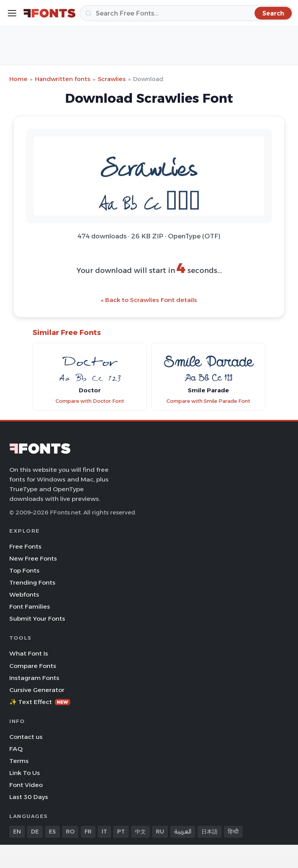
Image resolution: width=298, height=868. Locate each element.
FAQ (16, 749)
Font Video (26, 785)
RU (160, 832)
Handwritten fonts (63, 79)
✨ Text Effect (40, 702)
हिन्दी (233, 832)
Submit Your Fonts (37, 619)
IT (104, 832)
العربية (183, 832)
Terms (19, 761)
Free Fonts (25, 546)
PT (121, 832)
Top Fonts (24, 570)
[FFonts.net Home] (49, 13)
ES (52, 832)
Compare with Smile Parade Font (208, 401)
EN (17, 832)
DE (35, 832)
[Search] (186, 13)
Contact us (26, 737)
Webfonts (24, 594)
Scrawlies (112, 79)
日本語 (210, 832)
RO (70, 832)
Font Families (30, 607)
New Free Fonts (33, 558)
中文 (140, 832)
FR (88, 832)
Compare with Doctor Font (90, 401)
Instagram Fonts (34, 678)
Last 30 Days (29, 797)
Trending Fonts (32, 582)
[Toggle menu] (12, 13)
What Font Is (29, 653)
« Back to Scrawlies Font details (149, 300)
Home (18, 79)
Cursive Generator (37, 690)
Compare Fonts (33, 666)
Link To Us (25, 773)
